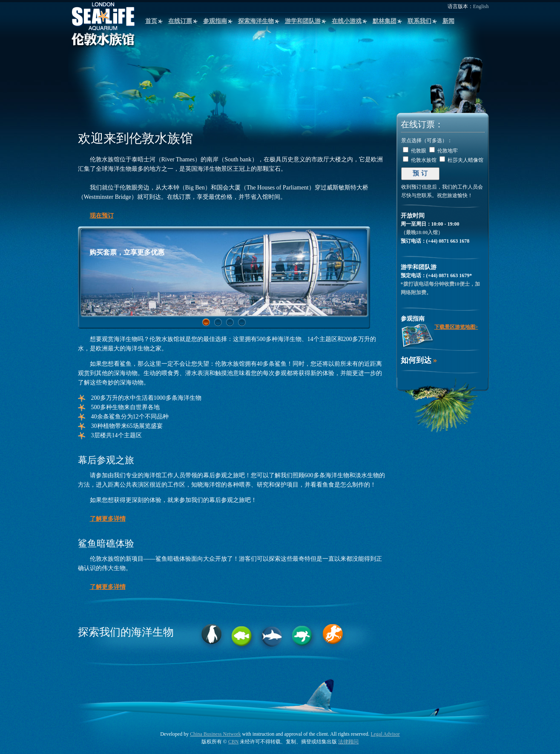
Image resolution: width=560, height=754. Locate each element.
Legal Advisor (385, 734)
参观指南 (215, 21)
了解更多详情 (108, 519)
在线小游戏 (347, 21)
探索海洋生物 (256, 21)
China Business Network (215, 734)
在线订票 (180, 21)
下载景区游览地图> (456, 327)
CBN (234, 742)
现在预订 (102, 216)
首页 (151, 21)
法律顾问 (348, 742)
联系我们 (419, 21)
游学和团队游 (303, 21)
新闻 (448, 21)
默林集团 (385, 21)
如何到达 (416, 360)
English (481, 6)
